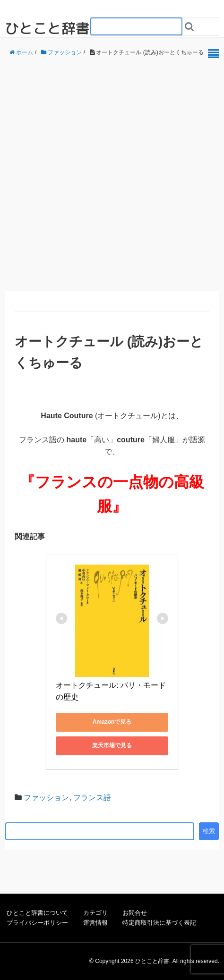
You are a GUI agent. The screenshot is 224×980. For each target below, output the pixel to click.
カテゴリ (95, 913)
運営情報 (95, 923)
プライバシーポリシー (37, 923)
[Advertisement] (110, 174)
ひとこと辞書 (47, 28)
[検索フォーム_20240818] (136, 26)
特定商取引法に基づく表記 (159, 923)
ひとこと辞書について (37, 913)
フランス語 (92, 798)
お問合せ (135, 913)
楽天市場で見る (112, 745)
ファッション (46, 798)
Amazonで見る (112, 722)
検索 (209, 831)
